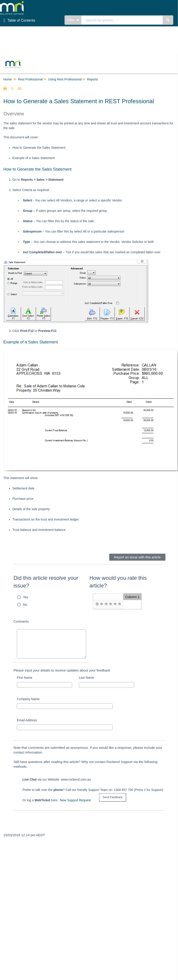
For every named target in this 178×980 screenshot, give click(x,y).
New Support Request (75, 800)
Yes (26, 597)
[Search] (168, 20)
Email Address (27, 720)
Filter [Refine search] (73, 20)
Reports (92, 79)
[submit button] (113, 797)
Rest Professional (30, 79)
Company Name (28, 699)
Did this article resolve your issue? (46, 582)
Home (8, 79)
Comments (21, 621)
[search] (122, 20)
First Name (24, 678)
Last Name (87, 678)
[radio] (97, 604)
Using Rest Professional (65, 79)
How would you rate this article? (118, 582)
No (25, 605)
